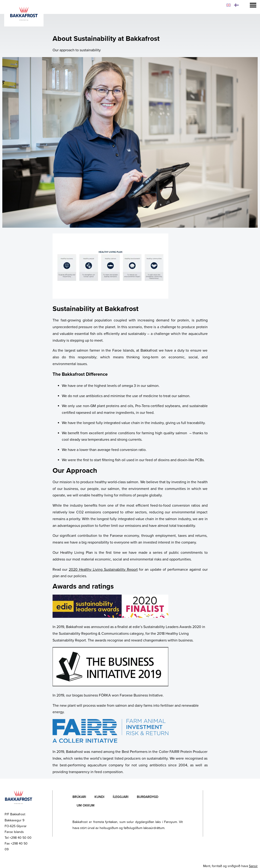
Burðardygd (148, 797)
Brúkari (79, 797)
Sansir (253, 866)
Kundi (99, 797)
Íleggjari (121, 797)
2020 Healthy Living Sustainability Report (103, 570)
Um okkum (86, 805)
